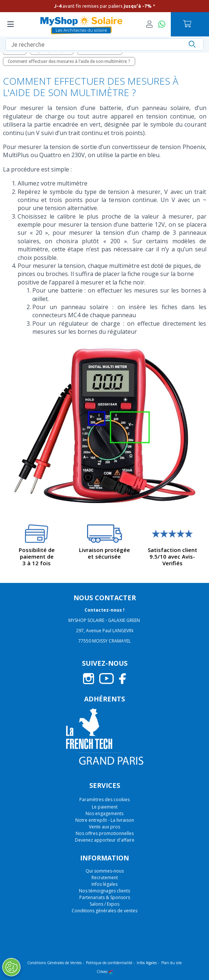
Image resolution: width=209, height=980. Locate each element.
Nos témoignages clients (104, 891)
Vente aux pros (104, 827)
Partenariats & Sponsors (105, 897)
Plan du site (172, 963)
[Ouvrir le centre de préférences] (11, 967)
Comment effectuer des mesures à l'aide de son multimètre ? (69, 61)
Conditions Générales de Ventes (54, 963)
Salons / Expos (104, 904)
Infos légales (104, 884)
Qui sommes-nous (105, 871)
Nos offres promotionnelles (105, 833)
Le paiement (105, 807)
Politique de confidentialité (109, 963)
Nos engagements (104, 813)
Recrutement (105, 878)
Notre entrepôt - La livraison (105, 820)
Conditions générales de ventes (104, 911)
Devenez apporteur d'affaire (105, 840)
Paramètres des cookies (104, 800)
